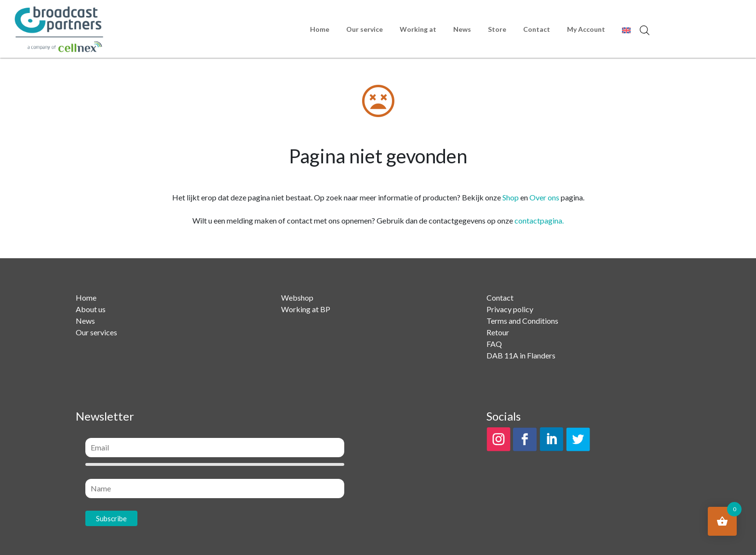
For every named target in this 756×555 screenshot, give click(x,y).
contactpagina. (539, 220)
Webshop (297, 297)
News (462, 29)
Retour (498, 332)
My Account (586, 29)
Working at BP (306, 309)
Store (497, 29)
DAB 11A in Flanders (521, 355)
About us (91, 309)
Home (320, 29)
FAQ (494, 344)
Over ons (544, 197)
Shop (511, 197)
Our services (96, 332)
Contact (537, 29)
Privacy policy (510, 309)
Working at (418, 29)
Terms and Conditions (522, 321)
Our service (364, 29)
